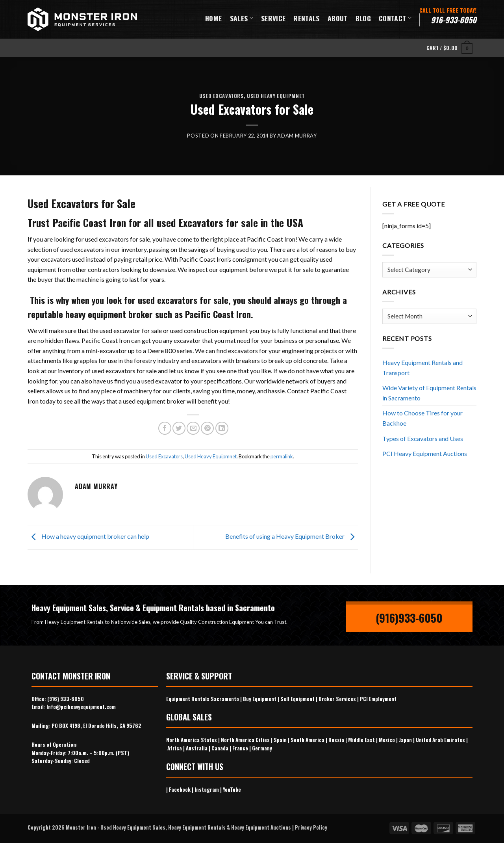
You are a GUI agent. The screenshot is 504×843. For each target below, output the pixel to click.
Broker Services (337, 699)
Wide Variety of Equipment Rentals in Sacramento (429, 393)
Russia (336, 740)
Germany (262, 748)
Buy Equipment (260, 699)
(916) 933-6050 (66, 699)
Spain (280, 740)
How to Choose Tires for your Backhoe (422, 418)
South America (308, 740)
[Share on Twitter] (179, 428)
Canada (220, 748)
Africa (175, 748)
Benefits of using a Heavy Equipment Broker (292, 536)
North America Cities (245, 740)
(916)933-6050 (409, 618)
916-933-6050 (454, 20)
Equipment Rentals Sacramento (203, 699)
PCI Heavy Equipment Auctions (425, 453)
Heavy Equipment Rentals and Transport (422, 368)
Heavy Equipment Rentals (197, 827)
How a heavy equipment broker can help (88, 536)
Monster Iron (81, 827)
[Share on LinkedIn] (222, 428)
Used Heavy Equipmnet (276, 96)
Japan (405, 740)
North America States (192, 740)
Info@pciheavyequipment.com (81, 707)
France (240, 748)
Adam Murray (297, 136)
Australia (197, 748)
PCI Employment (378, 699)
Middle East (361, 740)
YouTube (232, 789)
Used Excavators (221, 96)
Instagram (207, 789)
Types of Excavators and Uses (423, 438)
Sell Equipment (297, 699)
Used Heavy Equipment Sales (133, 827)
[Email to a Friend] (193, 428)
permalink (282, 456)
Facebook (180, 789)
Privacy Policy (311, 827)
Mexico (387, 740)
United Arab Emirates (440, 740)
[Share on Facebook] (165, 428)
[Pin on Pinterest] (207, 428)
